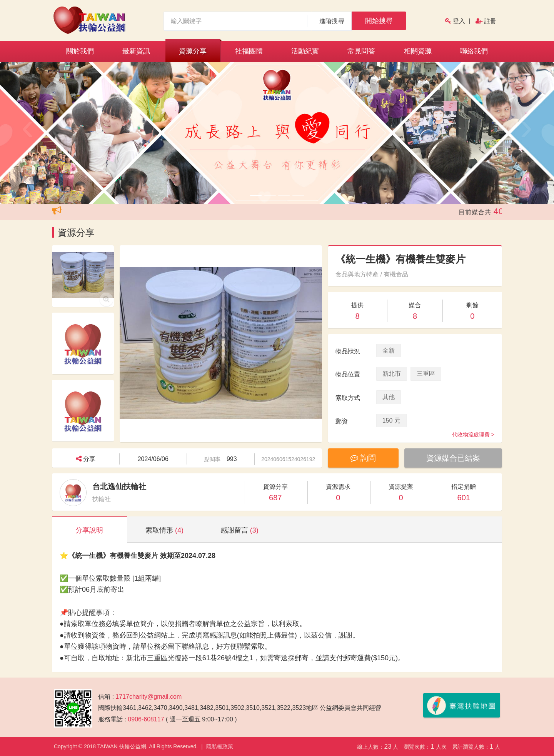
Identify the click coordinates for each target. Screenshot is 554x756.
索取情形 (164, 530)
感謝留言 (239, 530)
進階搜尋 (332, 21)
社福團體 (249, 51)
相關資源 (418, 51)
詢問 (363, 458)
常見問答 (361, 51)
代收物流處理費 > (473, 435)
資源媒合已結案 (453, 458)
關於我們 (80, 51)
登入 (459, 21)
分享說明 (89, 530)
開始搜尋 (379, 21)
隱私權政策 (220, 746)
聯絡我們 (474, 51)
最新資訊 (136, 51)
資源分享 (193, 51)
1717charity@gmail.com (149, 697)
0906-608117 (146, 719)
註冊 (490, 21)
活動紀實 (305, 51)
